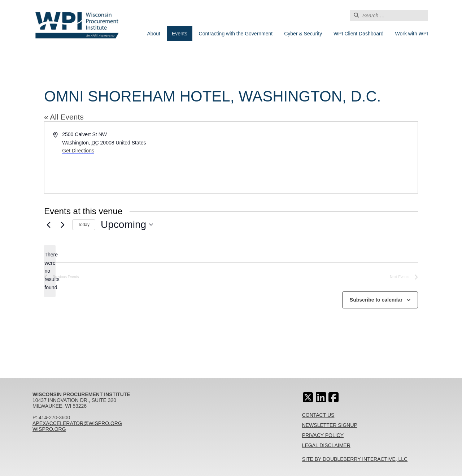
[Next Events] (62, 225)
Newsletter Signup (330, 425)
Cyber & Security (303, 34)
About (154, 34)
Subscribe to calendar (376, 300)
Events (180, 34)
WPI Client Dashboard (359, 34)
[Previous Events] (48, 225)
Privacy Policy (323, 435)
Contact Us (318, 415)
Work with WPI (411, 34)
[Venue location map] (324, 157)
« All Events (64, 117)
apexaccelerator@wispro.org (77, 423)
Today (84, 225)
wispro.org (49, 429)
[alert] (50, 271)
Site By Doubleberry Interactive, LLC (355, 459)
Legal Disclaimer (326, 445)
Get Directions (78, 151)
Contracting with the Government (236, 34)
